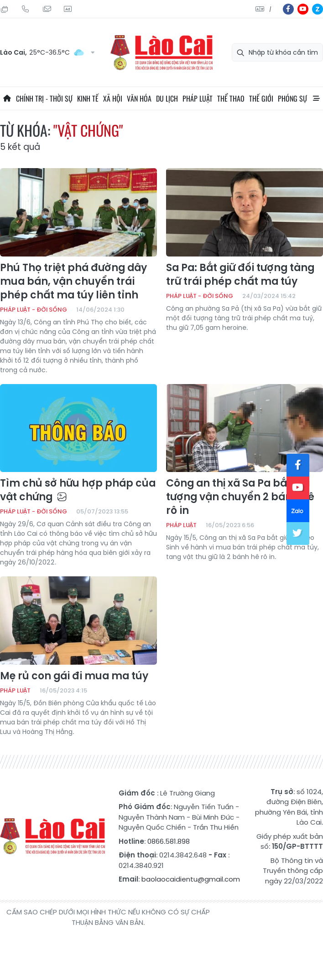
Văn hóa (139, 98)
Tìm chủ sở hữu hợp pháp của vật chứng (78, 490)
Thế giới (261, 98)
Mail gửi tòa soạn (47, 9)
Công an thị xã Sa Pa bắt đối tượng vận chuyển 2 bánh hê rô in (240, 497)
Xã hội (113, 98)
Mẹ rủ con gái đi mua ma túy (74, 676)
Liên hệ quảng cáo (68, 9)
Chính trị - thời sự (44, 98)
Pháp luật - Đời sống (34, 310)
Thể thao (231, 98)
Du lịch (167, 98)
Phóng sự (292, 98)
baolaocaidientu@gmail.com (191, 879)
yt (303, 9)
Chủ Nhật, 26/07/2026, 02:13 (5, 9)
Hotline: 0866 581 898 (26, 9)
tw (298, 534)
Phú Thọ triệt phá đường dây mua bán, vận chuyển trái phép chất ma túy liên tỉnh (73, 282)
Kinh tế (88, 98)
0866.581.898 (169, 841)
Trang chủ (7, 98)
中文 (270, 9)
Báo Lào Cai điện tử (161, 53)
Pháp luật (198, 98)
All (316, 98)
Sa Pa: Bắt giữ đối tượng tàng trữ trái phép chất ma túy (240, 275)
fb (288, 9)
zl (318, 9)
